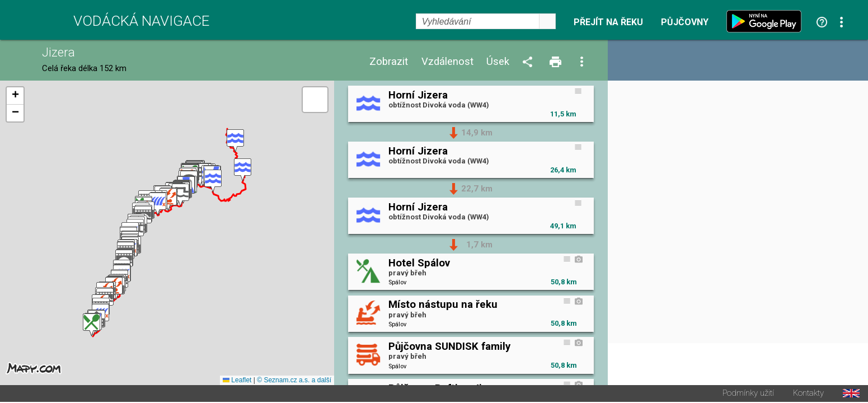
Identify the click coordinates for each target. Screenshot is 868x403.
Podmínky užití (748, 394)
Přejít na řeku (608, 22)
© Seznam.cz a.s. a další (294, 381)
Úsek (498, 62)
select (547, 21)
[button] (235, 141)
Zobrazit (389, 62)
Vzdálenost (447, 62)
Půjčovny (685, 22)
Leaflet (237, 381)
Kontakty (808, 394)
